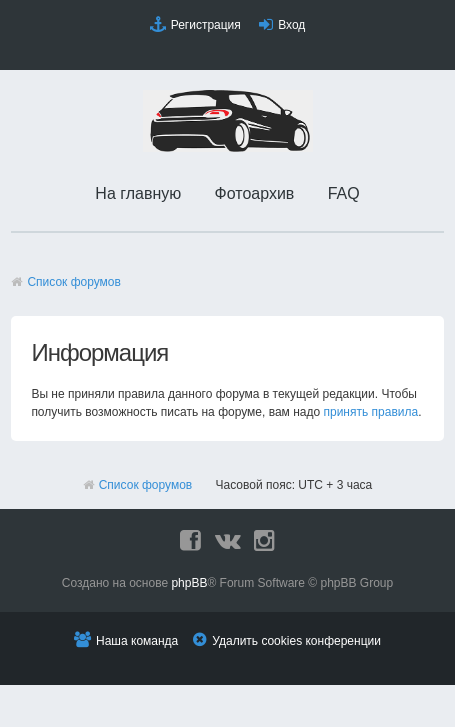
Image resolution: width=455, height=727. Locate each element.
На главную (138, 193)
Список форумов (74, 282)
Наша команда (137, 641)
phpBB (189, 583)
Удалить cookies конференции (296, 641)
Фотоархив (255, 193)
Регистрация (206, 25)
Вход (291, 25)
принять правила (370, 412)
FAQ (344, 193)
